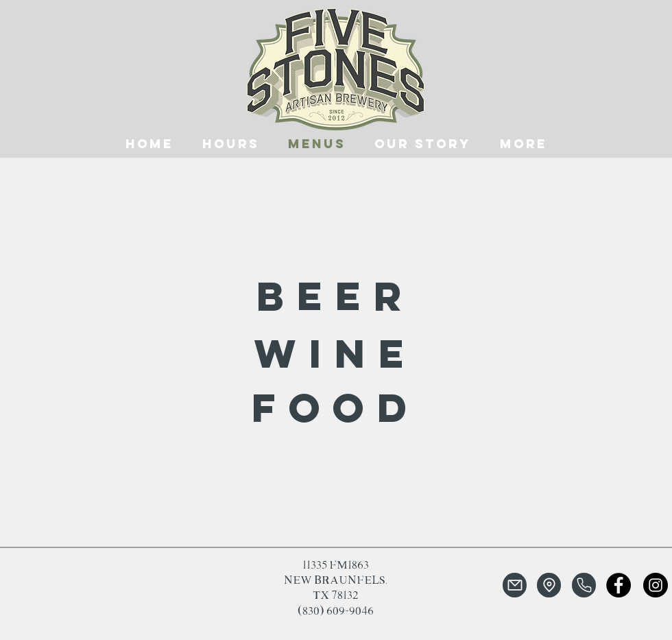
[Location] (549, 585)
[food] (336, 407)
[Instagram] (656, 585)
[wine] (336, 353)
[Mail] (515, 585)
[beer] (336, 295)
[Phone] (584, 585)
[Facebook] (619, 585)
